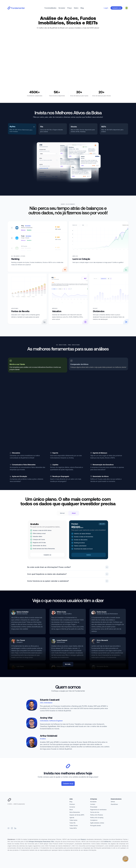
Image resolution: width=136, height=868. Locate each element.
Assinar (89, 555)
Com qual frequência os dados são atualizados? (68, 574)
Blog (82, 8)
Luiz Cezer (20, 666)
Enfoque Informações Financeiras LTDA (41, 842)
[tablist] (68, 129)
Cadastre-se (116, 8)
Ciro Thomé (21, 640)
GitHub (113, 802)
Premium (72, 804)
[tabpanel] (68, 162)
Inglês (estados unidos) (97, 823)
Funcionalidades (50, 8)
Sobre (76, 8)
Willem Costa (61, 612)
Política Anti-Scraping (97, 818)
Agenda (72, 818)
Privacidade (94, 807)
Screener (62, 8)
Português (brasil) (95, 826)
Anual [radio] (74, 513)
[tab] (22, 129)
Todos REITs (73, 828)
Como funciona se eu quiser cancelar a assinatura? (68, 581)
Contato (93, 804)
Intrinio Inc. (108, 842)
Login (106, 8)
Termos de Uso (95, 812)
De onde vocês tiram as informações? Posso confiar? (68, 567)
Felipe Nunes (61, 666)
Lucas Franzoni (62, 640)
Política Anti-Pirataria (97, 815)
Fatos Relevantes (75, 812)
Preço (70, 8)
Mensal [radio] (62, 513)
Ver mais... (68, 664)
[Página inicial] (37, 800)
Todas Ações (73, 820)
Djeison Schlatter (23, 612)
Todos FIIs (72, 823)
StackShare (114, 804)
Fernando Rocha (102, 666)
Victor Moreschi (102, 640)
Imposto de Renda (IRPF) (77, 815)
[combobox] (127, 8)
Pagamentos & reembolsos (98, 810)
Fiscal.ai (83, 839)
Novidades (93, 802)
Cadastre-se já (68, 784)
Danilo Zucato (102, 612)
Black (71, 810)
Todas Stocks (74, 826)
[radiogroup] (68, 513)
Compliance (94, 820)
